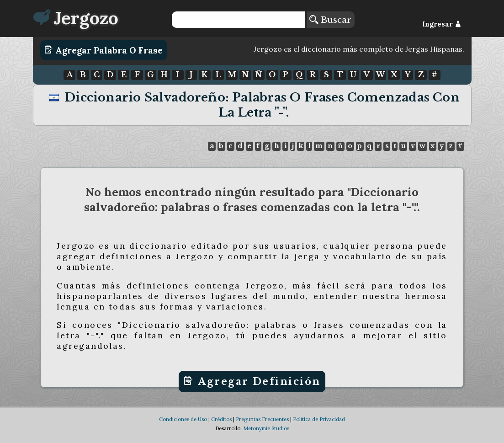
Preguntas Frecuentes (262, 428)
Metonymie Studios (266, 437)
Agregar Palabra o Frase (103, 50)
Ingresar (442, 24)
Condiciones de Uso (183, 428)
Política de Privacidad (319, 428)
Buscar (330, 20)
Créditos (221, 428)
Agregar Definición (252, 381)
